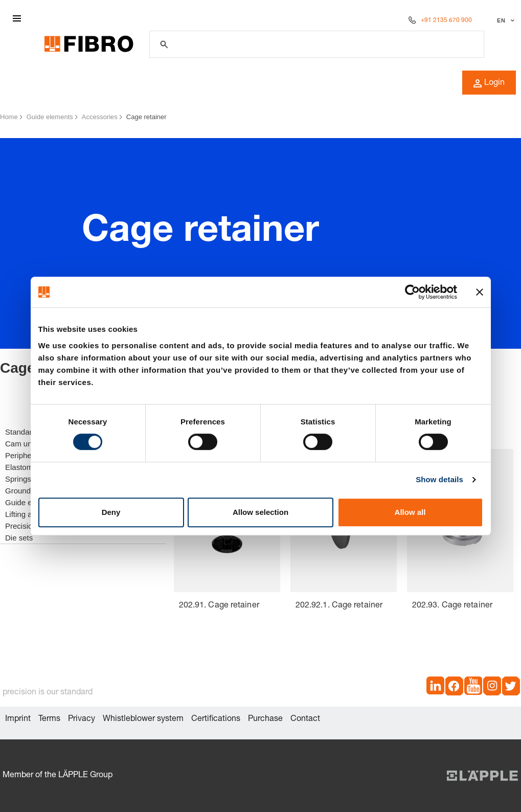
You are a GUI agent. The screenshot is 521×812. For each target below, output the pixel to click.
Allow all (410, 512)
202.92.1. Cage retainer (339, 606)
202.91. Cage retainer (219, 606)
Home (9, 117)
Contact (305, 719)
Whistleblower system (143, 719)
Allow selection (260, 512)
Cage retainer (146, 117)
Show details (439, 479)
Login (489, 83)
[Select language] (504, 20)
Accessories (100, 117)
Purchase (265, 719)
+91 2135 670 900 (446, 20)
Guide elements (50, 117)
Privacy (82, 719)
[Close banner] (480, 292)
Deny (111, 512)
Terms (49, 719)
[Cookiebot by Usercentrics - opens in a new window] (412, 292)
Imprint (18, 719)
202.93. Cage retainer (452, 606)
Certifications (216, 719)
